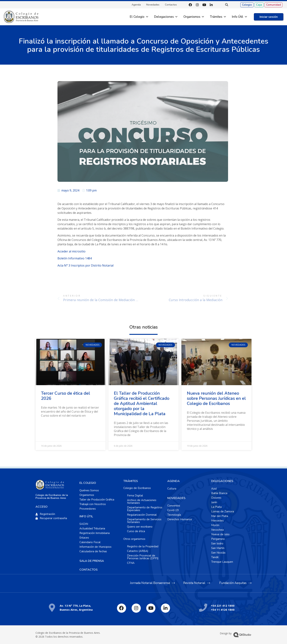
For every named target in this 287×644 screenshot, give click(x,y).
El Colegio (137, 17)
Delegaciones (164, 17)
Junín (214, 502)
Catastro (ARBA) (138, 551)
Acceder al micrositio (71, 251)
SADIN (84, 524)
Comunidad (273, 5)
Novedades (153, 5)
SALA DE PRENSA (92, 561)
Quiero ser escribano (140, 527)
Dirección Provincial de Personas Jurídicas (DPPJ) (143, 557)
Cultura (172, 489)
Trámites (216, 17)
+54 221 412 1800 (223, 606)
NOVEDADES (176, 498)
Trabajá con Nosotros (93, 504)
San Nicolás (218, 553)
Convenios (174, 506)
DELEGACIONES (222, 481)
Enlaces (84, 538)
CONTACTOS (88, 570)
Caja (259, 5)
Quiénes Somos (89, 490)
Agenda (136, 5)
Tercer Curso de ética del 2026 (66, 396)
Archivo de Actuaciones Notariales (142, 501)
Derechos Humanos (180, 519)
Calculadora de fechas (93, 551)
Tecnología (174, 515)
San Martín (218, 548)
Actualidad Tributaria (92, 528)
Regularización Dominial (142, 515)
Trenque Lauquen (222, 562)
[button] (227, 5)
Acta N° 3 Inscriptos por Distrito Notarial (85, 265)
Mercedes (217, 521)
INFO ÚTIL (86, 516)
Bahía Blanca (219, 493)
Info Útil (238, 17)
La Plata (216, 507)
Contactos (171, 5)
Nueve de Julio (220, 534)
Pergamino (218, 539)
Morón (215, 525)
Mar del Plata (220, 516)
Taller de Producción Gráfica (97, 500)
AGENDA (174, 481)
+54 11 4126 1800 (223, 610)
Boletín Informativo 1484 (75, 258)
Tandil (215, 557)
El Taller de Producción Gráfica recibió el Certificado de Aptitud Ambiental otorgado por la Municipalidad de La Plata (142, 403)
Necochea (217, 530)
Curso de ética (136, 531)
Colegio (247, 5)
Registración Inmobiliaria (95, 533)
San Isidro (217, 544)
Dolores (216, 498)
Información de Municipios (95, 547)
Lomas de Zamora (223, 511)
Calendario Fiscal (90, 542)
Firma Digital (135, 496)
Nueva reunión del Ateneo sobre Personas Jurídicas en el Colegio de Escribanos (216, 398)
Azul (214, 489)
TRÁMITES (131, 481)
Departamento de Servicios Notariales (144, 521)
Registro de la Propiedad (143, 546)
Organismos (192, 17)
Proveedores (88, 509)
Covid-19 (173, 510)
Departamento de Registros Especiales (145, 509)
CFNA (131, 563)
